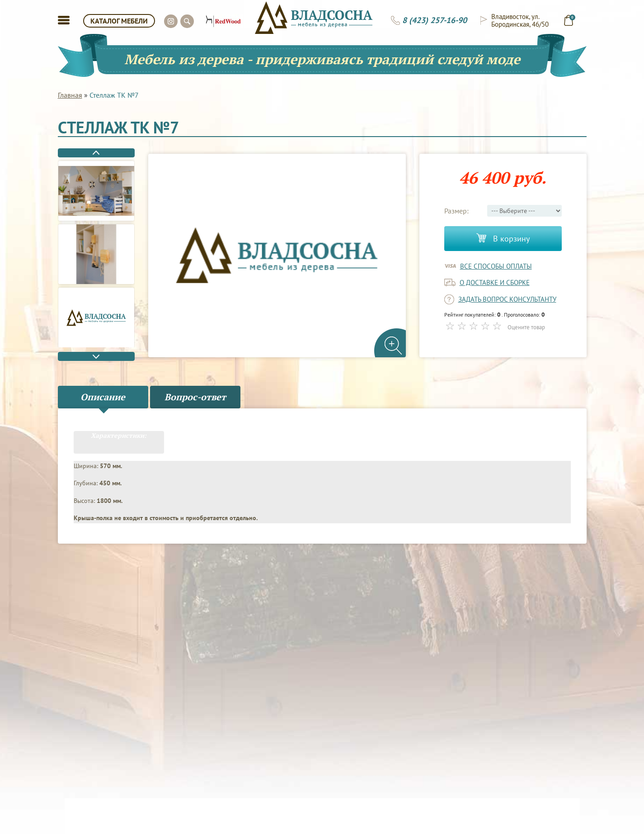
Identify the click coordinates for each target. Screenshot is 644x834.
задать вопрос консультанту (507, 299)
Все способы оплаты (496, 266)
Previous (96, 153)
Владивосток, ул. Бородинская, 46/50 (520, 20)
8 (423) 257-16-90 (435, 20)
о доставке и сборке (495, 282)
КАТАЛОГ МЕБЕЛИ (119, 21)
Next (96, 356)
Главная (70, 95)
